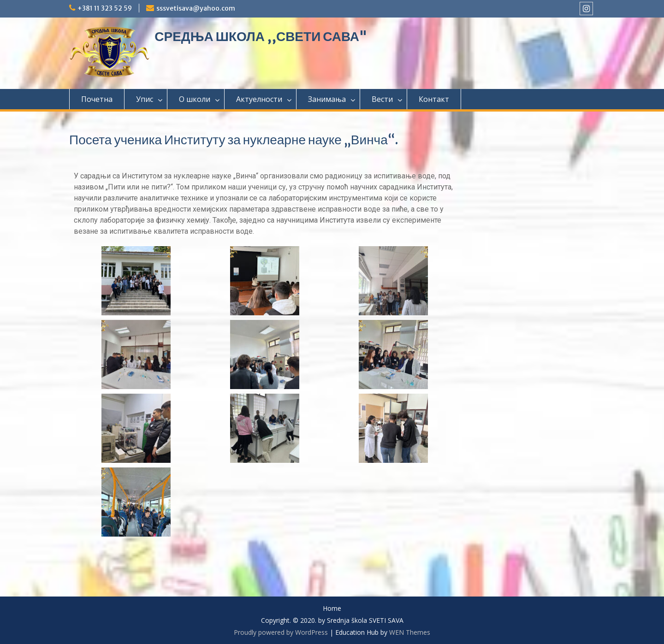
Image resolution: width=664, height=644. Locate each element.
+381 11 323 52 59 (105, 8)
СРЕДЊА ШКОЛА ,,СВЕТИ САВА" (261, 36)
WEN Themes (410, 632)
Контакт (434, 99)
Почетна (97, 99)
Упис (145, 99)
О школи (195, 99)
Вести (382, 99)
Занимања (327, 99)
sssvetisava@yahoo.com (196, 8)
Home (332, 609)
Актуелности (259, 99)
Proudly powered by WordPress (281, 632)
